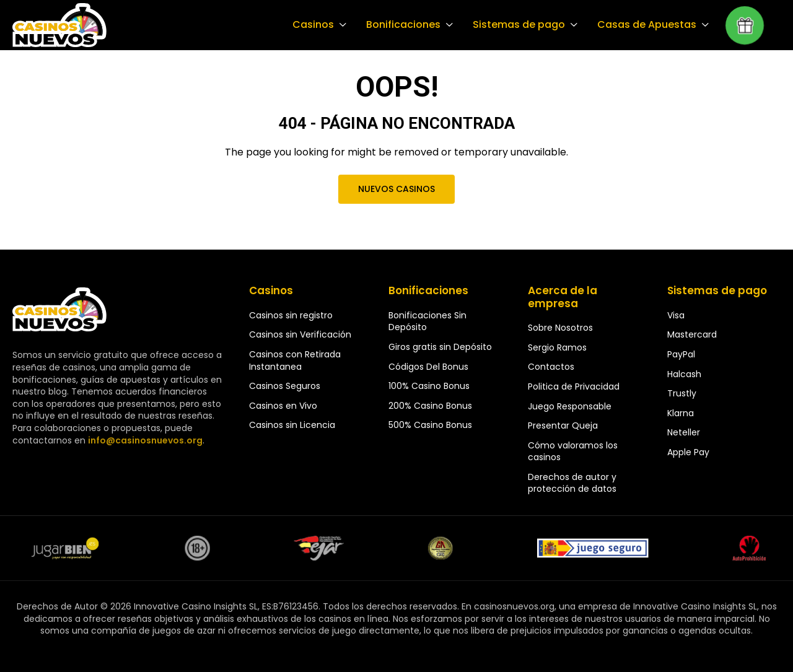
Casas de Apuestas (648, 25)
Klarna (681, 413)
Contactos (551, 367)
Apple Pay (688, 452)
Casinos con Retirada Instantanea (295, 360)
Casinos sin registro (291, 315)
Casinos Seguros (285, 386)
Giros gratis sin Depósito (440, 347)
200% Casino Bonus (430, 406)
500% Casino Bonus (430, 425)
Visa (676, 315)
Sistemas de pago (522, 25)
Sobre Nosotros (560, 328)
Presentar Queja (563, 425)
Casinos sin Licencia (292, 425)
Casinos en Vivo (283, 406)
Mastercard (692, 334)
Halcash (684, 374)
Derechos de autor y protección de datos (572, 483)
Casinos (319, 25)
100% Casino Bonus (429, 386)
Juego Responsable (570, 406)
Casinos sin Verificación (300, 334)
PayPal (681, 354)
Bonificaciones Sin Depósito (427, 321)
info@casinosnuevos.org (144, 440)
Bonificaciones (408, 25)
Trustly (682, 393)
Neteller (684, 432)
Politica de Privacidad (574, 386)
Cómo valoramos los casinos (573, 452)
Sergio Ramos (557, 347)
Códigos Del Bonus (428, 367)
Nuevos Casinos (396, 189)
